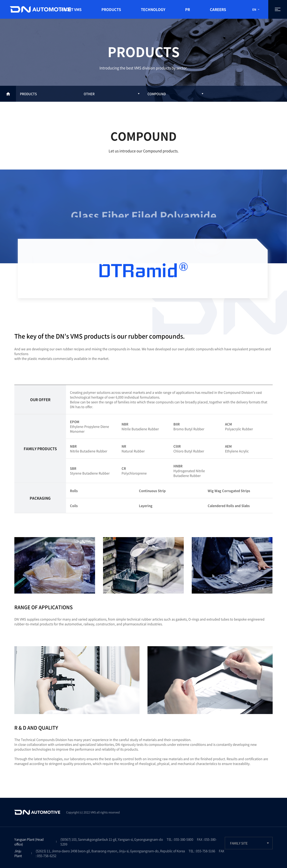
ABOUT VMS (71, 9)
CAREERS (218, 9)
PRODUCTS (111, 9)
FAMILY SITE (239, 843)
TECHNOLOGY (153, 9)
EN (254, 9)
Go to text (0, 0)
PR (188, 9)
